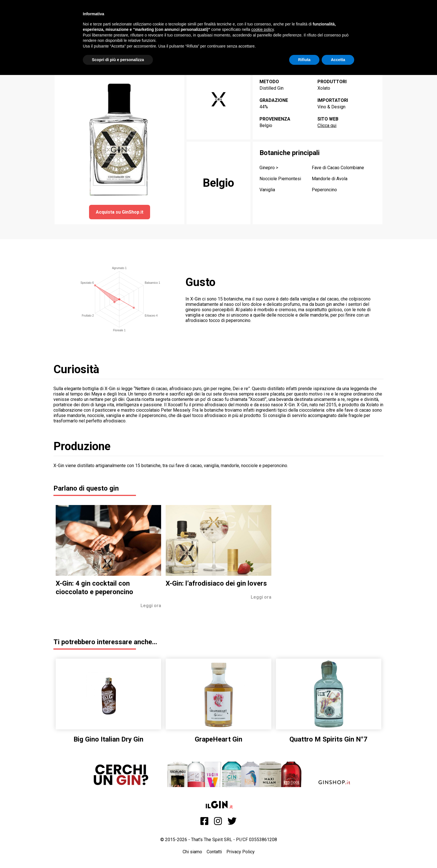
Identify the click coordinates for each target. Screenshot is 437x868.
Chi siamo (192, 852)
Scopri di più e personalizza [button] (118, 60)
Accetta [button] (338, 60)
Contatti (214, 852)
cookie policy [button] (262, 29)
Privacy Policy (241, 852)
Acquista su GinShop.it (120, 212)
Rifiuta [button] (304, 60)
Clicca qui (327, 125)
